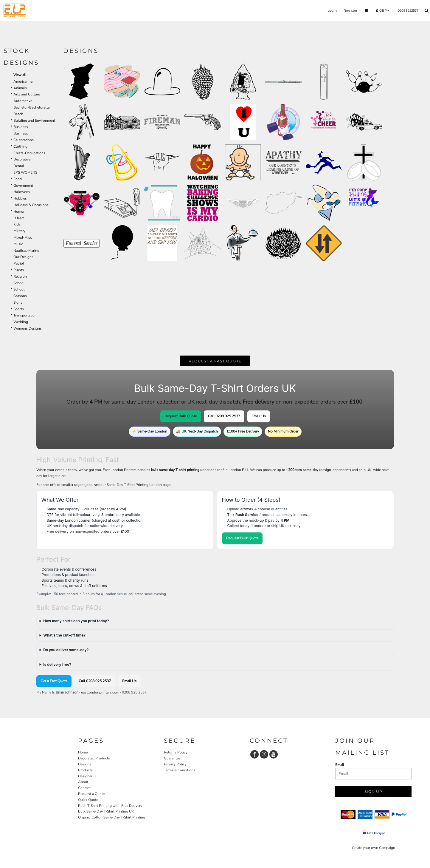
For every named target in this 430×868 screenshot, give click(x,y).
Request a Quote (91, 794)
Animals (20, 88)
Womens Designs (28, 328)
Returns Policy (176, 752)
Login (332, 10)
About (83, 782)
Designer (85, 776)
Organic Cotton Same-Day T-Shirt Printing (112, 817)
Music (18, 244)
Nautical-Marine (26, 251)
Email (340, 765)
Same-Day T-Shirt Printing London (134, 485)
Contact (84, 788)
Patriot (19, 263)
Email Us (259, 416)
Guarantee (172, 758)
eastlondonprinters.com (100, 692)
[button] (366, 10)
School (19, 283)
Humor (19, 211)
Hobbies (20, 198)
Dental (19, 166)
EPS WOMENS (25, 172)
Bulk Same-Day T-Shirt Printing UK (106, 811)
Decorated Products (94, 758)
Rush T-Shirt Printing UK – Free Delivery (110, 806)
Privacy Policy (175, 764)
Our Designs (23, 257)
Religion (20, 277)
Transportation (25, 315)
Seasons (20, 296)
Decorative (22, 159)
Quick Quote (88, 800)
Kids (17, 224)
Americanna (23, 81)
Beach (18, 114)
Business (21, 127)
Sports (19, 309)
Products (85, 770)
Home (83, 752)
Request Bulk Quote (181, 416)
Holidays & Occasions (31, 205)
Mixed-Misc (23, 237)
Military (19, 231)
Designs (85, 764)
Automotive (23, 101)
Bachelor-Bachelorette (31, 107)
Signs (18, 302)
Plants (19, 270)
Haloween (22, 192)
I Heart (19, 218)
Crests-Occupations (29, 153)
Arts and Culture (27, 94)
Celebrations (24, 140)
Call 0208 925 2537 (224, 416)
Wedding (21, 322)
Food (18, 179)
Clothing (20, 146)
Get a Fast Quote (54, 681)
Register (350, 10)
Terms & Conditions (180, 770)
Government (23, 186)
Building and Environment (34, 121)
